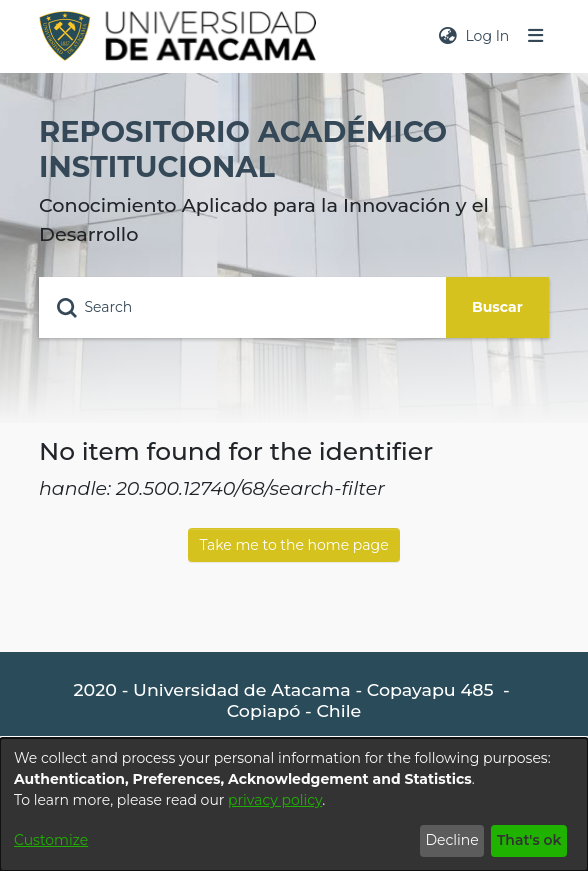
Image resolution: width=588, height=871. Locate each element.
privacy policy (275, 800)
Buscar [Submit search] (497, 307)
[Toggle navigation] (536, 36)
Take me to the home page (293, 545)
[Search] (242, 307)
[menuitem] (448, 36)
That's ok (529, 840)
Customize (51, 840)
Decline (451, 840)
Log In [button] (488, 36)
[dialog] (294, 804)
